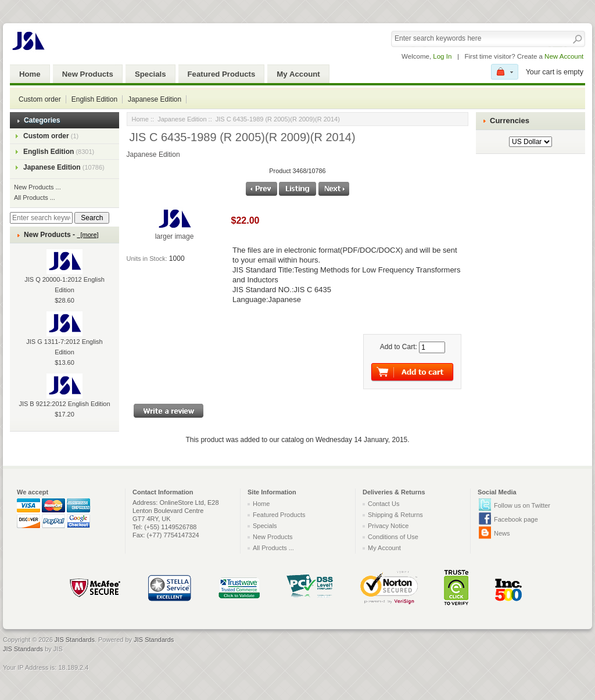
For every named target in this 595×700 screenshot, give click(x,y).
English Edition (94, 99)
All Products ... (35, 198)
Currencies (510, 121)
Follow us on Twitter (522, 505)
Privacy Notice (388, 526)
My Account (298, 74)
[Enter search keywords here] (41, 218)
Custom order (40, 99)
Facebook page (516, 519)
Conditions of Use (393, 537)
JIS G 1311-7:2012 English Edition (64, 338)
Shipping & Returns (395, 515)
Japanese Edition (155, 99)
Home (30, 74)
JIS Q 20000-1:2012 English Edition (64, 276)
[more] (87, 235)
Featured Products (222, 74)
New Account (564, 56)
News (502, 533)
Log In (442, 56)
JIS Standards (75, 640)
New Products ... (37, 187)
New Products (88, 74)
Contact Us (383, 504)
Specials (150, 74)
